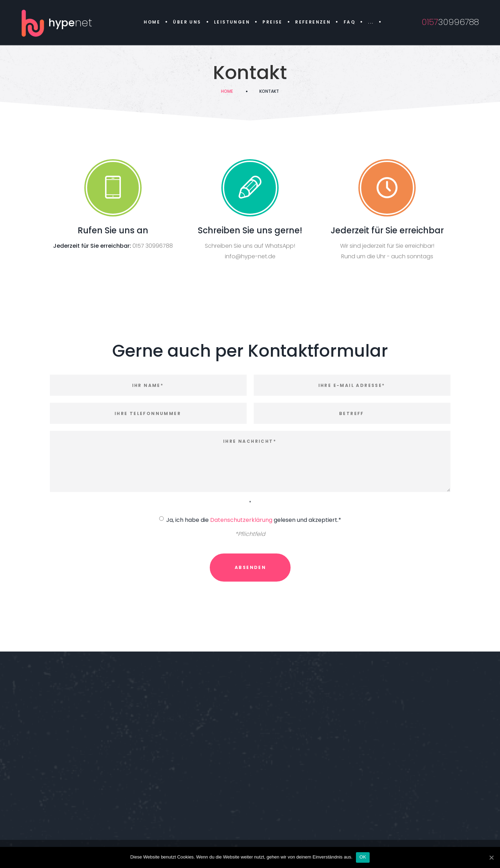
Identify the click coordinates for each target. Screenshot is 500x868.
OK (363, 857)
